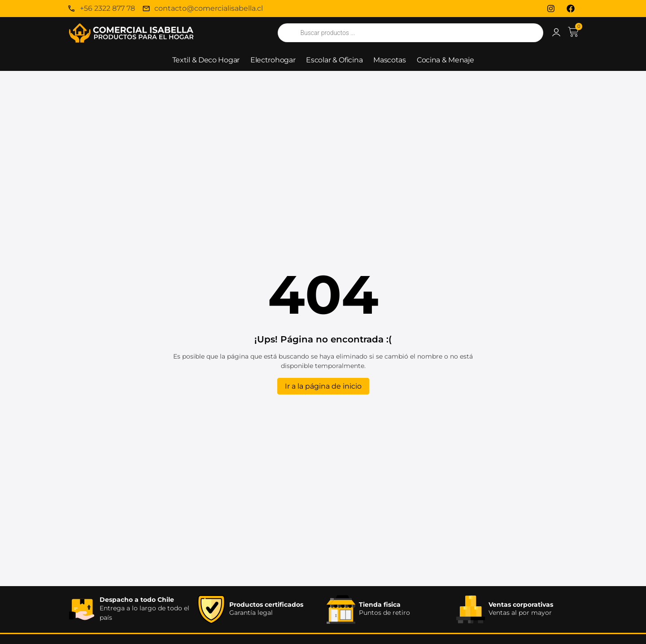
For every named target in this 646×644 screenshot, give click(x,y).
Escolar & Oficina (334, 60)
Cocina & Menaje (445, 60)
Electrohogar (273, 60)
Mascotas (390, 60)
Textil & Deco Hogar (206, 60)
